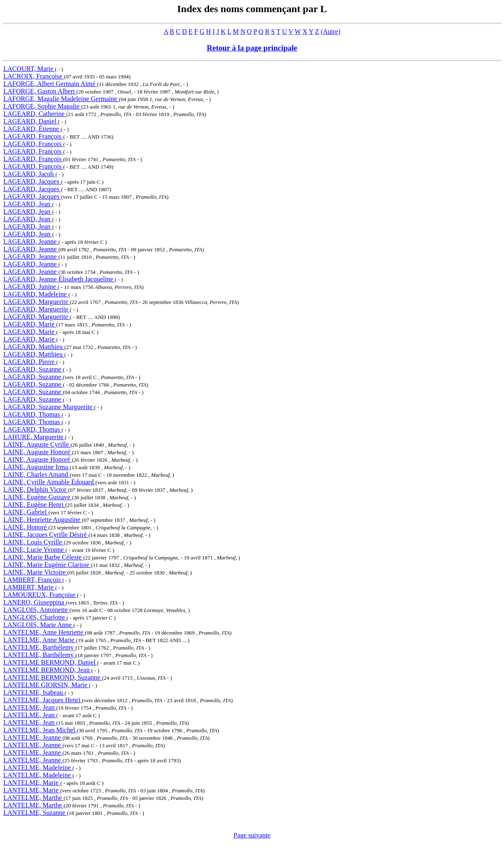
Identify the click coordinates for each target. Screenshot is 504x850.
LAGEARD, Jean (28, 204)
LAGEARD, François (33, 136)
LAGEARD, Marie (30, 324)
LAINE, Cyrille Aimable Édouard (49, 482)
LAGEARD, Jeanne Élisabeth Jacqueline (59, 279)
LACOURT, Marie (29, 69)
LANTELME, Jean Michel (40, 730)
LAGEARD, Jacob (29, 174)
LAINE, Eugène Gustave (38, 497)
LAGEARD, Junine (30, 287)
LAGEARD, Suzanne (33, 369)
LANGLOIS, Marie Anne (38, 625)
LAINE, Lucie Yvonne (34, 550)
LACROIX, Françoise (34, 76)
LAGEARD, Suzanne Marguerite (49, 407)
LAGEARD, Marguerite (37, 302)
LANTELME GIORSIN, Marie (46, 685)
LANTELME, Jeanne (33, 737)
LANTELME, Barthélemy (39, 647)
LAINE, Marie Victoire (35, 572)
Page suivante (252, 835)
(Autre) (331, 32)
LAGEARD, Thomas (33, 414)
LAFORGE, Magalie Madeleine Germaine (61, 99)
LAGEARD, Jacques (32, 181)
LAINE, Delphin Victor (36, 490)
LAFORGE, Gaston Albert (40, 91)
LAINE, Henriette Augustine (43, 520)
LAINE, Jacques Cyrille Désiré (46, 535)
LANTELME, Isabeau (34, 692)
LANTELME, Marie (32, 783)
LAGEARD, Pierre (30, 362)
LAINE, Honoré (26, 527)
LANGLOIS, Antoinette (37, 610)
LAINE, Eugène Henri (34, 505)
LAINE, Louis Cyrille (34, 542)
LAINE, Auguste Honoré (38, 452)
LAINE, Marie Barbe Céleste (43, 557)
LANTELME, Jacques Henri (43, 700)
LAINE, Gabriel (26, 512)
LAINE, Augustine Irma (37, 467)
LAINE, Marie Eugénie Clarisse (47, 565)
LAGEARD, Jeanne (31, 242)
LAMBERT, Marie (29, 587)
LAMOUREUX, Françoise (40, 595)
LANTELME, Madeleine (38, 768)
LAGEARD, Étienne (32, 129)
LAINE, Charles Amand (37, 474)
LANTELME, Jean (30, 707)
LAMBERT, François (33, 580)
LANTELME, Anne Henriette (44, 632)
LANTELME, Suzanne (35, 813)
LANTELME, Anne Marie (40, 640)
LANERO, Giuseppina (35, 602)
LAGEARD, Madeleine (36, 294)
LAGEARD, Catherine (35, 114)
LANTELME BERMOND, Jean (47, 670)
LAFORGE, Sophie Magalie (42, 106)
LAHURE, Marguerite (34, 437)
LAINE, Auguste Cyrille (37, 444)
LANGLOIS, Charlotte (35, 617)
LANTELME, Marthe (33, 798)
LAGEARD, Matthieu (34, 347)
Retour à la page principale (252, 48)
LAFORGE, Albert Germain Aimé (50, 84)
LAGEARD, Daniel (31, 121)
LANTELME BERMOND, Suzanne (53, 677)
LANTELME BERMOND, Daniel (50, 662)
